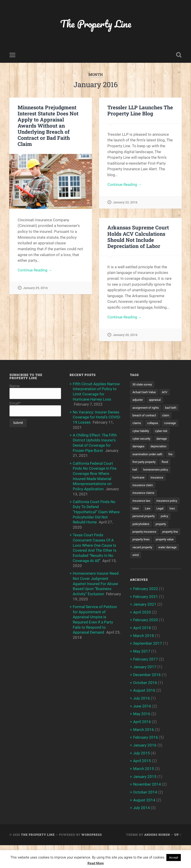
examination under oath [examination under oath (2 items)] (149, 463)
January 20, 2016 (125, 335)
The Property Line (96, 24)
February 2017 (146, 684)
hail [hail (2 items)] (135, 479)
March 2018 (144, 661)
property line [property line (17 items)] (141, 557)
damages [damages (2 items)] (157, 447)
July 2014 (141, 831)
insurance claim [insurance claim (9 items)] (143, 494)
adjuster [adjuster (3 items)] (138, 400)
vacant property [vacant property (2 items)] (144, 573)
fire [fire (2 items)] (174, 463)
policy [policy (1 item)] (167, 534)
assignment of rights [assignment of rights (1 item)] (147, 408)
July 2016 (141, 723)
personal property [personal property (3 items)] (145, 534)
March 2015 (144, 792)
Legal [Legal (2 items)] (149, 526)
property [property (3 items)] (163, 541)
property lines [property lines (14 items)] (165, 557)
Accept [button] (174, 857)
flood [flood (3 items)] (169, 471)
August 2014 (144, 823)
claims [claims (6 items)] (151, 424)
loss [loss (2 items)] (161, 526)
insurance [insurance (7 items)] (159, 486)
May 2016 (142, 738)
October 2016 (145, 707)
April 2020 (142, 638)
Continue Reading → (35, 271)
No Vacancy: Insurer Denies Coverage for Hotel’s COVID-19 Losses (97, 417)
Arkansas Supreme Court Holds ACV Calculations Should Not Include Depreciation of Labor (138, 237)
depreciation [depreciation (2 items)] (141, 455)
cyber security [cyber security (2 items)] (162, 439)
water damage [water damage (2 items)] (143, 581)
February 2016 (146, 761)
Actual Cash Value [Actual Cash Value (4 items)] (145, 392)
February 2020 (146, 645)
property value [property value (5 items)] (143, 565)
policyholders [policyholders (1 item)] (142, 541)
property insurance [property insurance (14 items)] (146, 549)
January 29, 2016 (35, 288)
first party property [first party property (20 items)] (146, 471)
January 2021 (145, 630)
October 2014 (145, 815)
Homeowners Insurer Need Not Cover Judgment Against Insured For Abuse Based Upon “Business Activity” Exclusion (96, 581)
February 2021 (146, 622)
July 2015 (141, 777)
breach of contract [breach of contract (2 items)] (164, 416)
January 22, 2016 (125, 203)
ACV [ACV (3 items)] (167, 392)
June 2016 (142, 730)
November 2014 (147, 807)
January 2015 (145, 800)
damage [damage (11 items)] (138, 447)
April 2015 (142, 784)
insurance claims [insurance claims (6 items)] (144, 502)
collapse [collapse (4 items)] (167, 424)
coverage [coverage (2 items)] (139, 432)
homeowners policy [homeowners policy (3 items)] (157, 479)
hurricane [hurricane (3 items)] (139, 486)
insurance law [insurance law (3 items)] (142, 510)
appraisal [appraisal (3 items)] (157, 400)
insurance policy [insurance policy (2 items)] (144, 518)
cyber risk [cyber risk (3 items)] (139, 439)
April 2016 (142, 746)
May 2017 (142, 676)
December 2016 (147, 699)
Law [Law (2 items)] (136, 526)
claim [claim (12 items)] (136, 424)
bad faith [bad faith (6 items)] (139, 416)
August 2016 (144, 715)
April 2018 (142, 653)
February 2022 (146, 614)
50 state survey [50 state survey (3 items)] (143, 385)
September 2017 (148, 668)
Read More (96, 863)
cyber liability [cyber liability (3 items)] (160, 432)
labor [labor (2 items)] (165, 518)
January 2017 (145, 692)
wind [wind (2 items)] (162, 581)
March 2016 (144, 754)
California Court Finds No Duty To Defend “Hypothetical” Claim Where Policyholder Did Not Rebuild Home (96, 510)
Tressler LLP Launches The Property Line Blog (140, 111)
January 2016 (145, 769)
